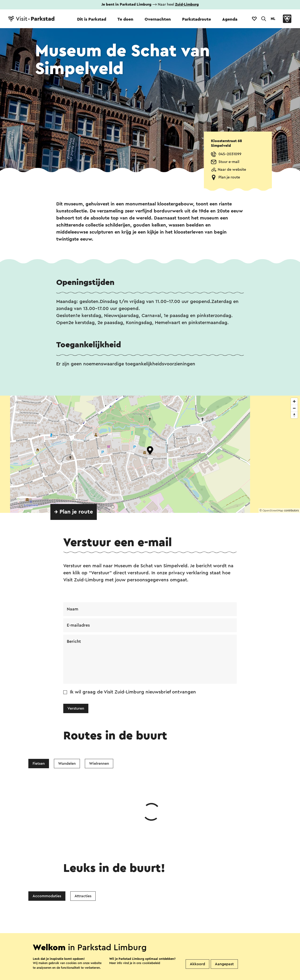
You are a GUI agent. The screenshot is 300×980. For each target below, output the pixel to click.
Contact (72, 931)
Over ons (148, 931)
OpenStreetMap (273, 511)
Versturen (76, 708)
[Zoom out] (294, 408)
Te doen (125, 19)
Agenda (230, 19)
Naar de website (232, 170)
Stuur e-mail (229, 162)
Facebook (112, 879)
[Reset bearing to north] (294, 415)
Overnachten (158, 19)
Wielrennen (99, 764)
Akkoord (197, 964)
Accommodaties (47, 826)
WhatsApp (77, 879)
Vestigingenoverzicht (110, 931)
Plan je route (229, 177)
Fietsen (39, 764)
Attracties (83, 826)
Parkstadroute (197, 19)
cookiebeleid (151, 963)
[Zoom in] (294, 401)
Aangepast (224, 964)
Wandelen (67, 764)
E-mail (165, 879)
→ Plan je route (74, 512)
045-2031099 (230, 154)
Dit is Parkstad (92, 19)
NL (273, 19)
